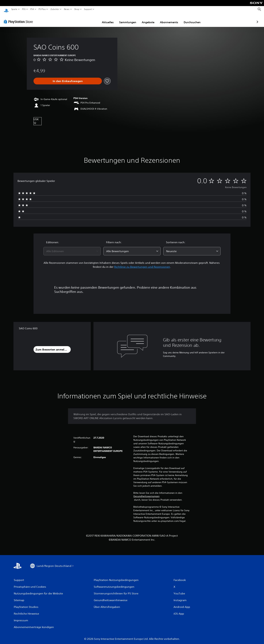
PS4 (32, 9)
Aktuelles (88, 19)
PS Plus (42, 9)
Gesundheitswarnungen (146, 493)
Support (88, 9)
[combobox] (72, 248)
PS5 (24, 9)
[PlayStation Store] (19, 18)
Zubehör (55, 9)
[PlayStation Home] (6, 9)
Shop (77, 9)
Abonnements (150, 19)
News (67, 9)
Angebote (129, 19)
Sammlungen (108, 19)
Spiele (14, 9)
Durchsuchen (173, 19)
